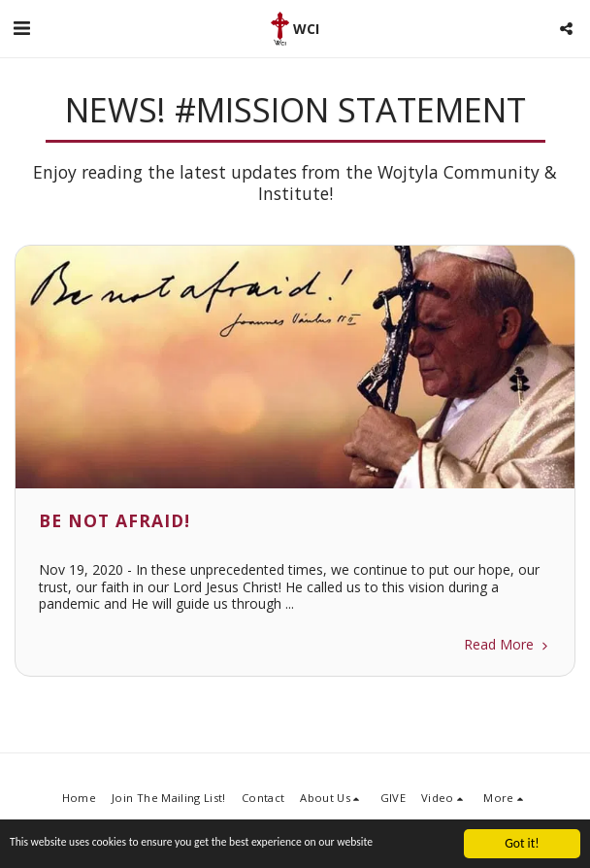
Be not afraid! (115, 520)
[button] (21, 28)
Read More (508, 644)
